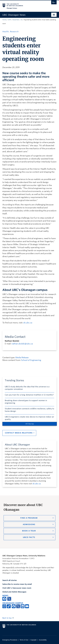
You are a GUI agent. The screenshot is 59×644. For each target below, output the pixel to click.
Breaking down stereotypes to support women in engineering (26, 402)
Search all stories (10, 580)
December (16, 20)
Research (14, 32)
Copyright (33, 640)
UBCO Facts (29, 537)
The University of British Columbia (21, 5)
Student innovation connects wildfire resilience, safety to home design (29, 410)
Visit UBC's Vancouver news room (17, 588)
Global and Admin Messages (14, 592)
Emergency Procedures (10, 640)
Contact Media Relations (19, 433)
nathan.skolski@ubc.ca (22, 344)
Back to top (8, 618)
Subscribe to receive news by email (17, 584)
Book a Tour (29, 531)
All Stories (30, 424)
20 (21, 20)
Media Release (22, 358)
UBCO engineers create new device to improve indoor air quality (29, 418)
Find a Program (29, 518)
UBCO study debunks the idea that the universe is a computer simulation (27, 388)
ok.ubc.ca (28, 323)
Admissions (29, 524)
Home (4, 20)
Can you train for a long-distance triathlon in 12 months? (29, 395)
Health (6, 32)
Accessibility (43, 640)
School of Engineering (31, 360)
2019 (9, 20)
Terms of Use (24, 640)
